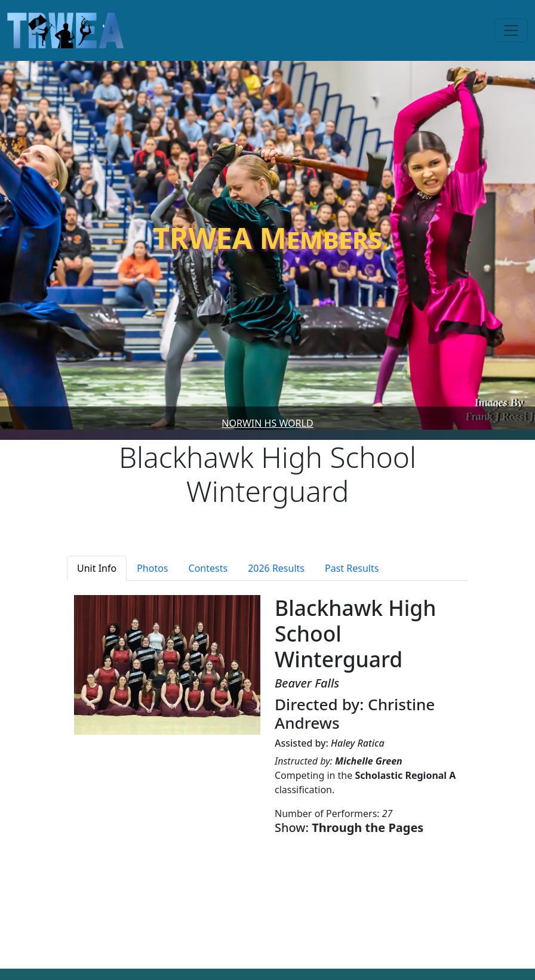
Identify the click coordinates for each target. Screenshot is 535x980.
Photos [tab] (152, 568)
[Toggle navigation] (511, 30)
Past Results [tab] (352, 568)
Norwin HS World (267, 423)
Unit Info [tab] (97, 568)
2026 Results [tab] (276, 568)
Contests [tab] (208, 568)
